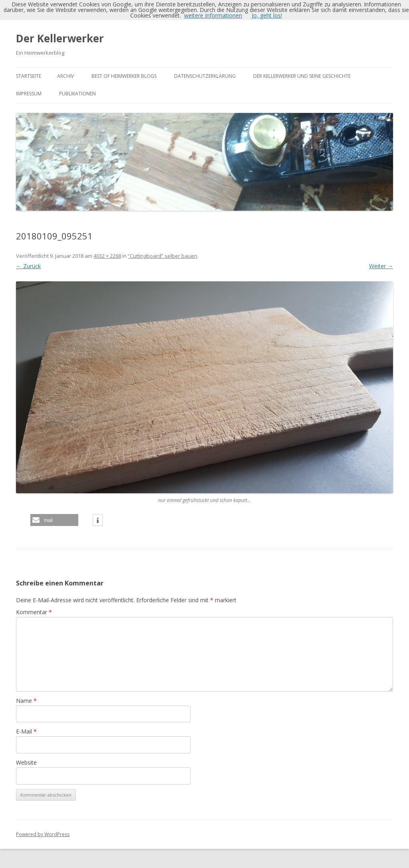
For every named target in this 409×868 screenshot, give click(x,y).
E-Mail (26, 731)
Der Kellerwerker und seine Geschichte (302, 76)
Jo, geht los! (267, 15)
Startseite (29, 76)
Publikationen (77, 94)
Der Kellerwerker (60, 38)
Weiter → (381, 266)
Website (26, 762)
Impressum (29, 94)
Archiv (66, 76)
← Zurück (28, 266)
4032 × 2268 (107, 256)
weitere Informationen (213, 15)
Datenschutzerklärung (205, 76)
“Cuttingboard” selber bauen (163, 256)
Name (26, 701)
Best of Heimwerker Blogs (124, 76)
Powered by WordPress (43, 834)
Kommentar (34, 612)
